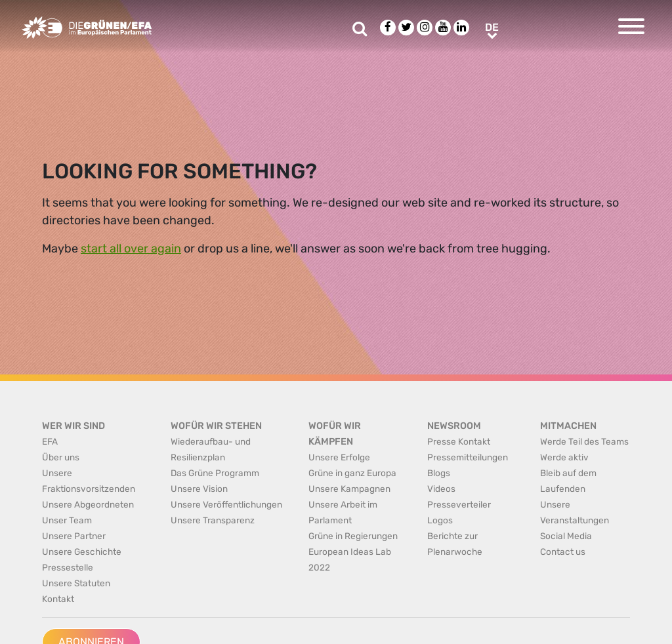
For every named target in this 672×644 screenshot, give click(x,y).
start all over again (131, 249)
